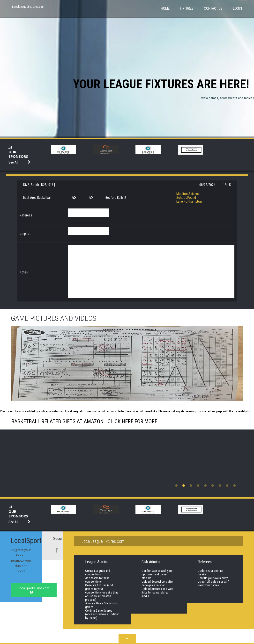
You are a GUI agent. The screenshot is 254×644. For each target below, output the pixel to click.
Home (165, 8)
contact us (209, 411)
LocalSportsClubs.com (34, 590)
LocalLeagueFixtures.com (28, 7)
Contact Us (213, 8)
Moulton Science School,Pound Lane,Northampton (189, 198)
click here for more (132, 421)
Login (237, 8)
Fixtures (187, 8)
